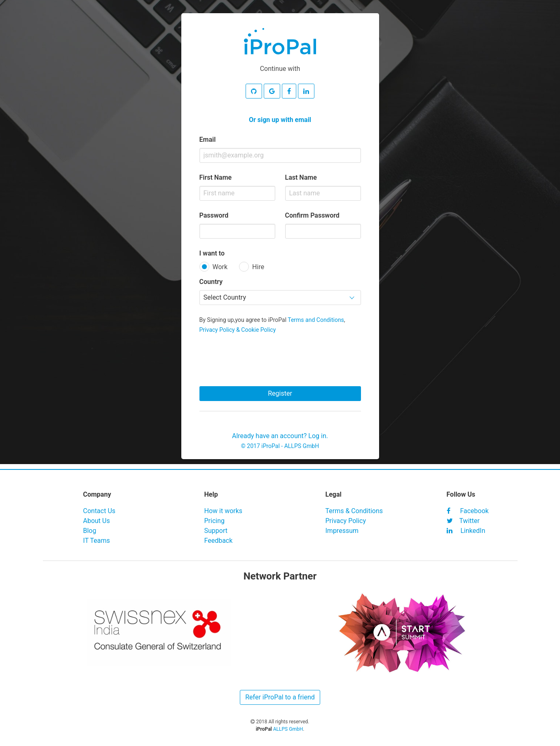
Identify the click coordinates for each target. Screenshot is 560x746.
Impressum (342, 531)
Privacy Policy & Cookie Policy (238, 330)
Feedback (219, 541)
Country (211, 282)
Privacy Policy (346, 521)
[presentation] (280, 357)
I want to (212, 253)
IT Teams (97, 541)
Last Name (301, 177)
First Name (216, 177)
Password (214, 215)
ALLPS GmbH (302, 446)
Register (280, 393)
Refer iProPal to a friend (280, 697)
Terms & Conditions (354, 511)
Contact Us (100, 511)
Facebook (468, 511)
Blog (90, 531)
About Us (97, 521)
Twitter (463, 521)
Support (216, 531)
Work (220, 267)
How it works (224, 511)
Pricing (215, 521)
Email (208, 140)
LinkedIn (466, 531)
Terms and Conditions (316, 320)
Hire (258, 267)
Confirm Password (312, 215)
